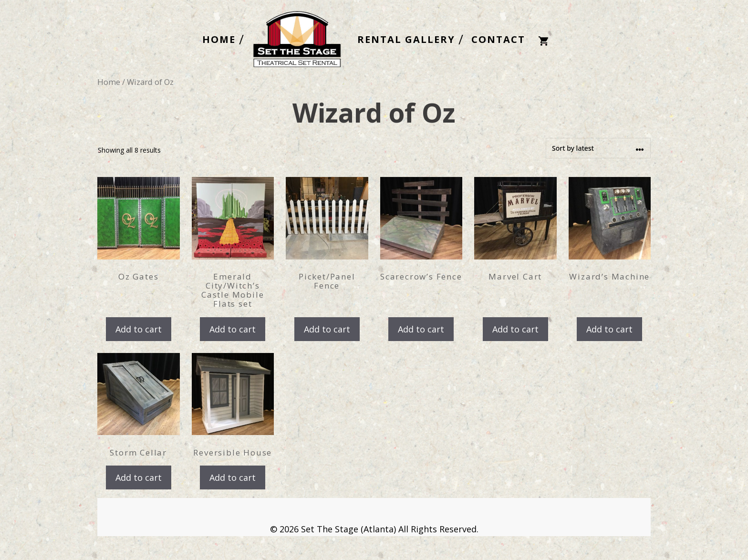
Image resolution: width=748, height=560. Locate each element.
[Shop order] (598, 148)
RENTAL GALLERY (406, 40)
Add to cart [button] (139, 329)
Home (109, 82)
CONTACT (498, 40)
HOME (219, 40)
